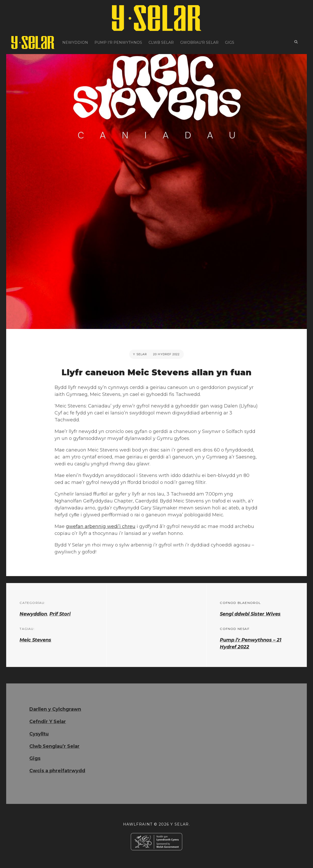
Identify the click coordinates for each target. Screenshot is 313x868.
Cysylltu (39, 734)
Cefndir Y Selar (48, 722)
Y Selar (140, 354)
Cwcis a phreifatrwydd (57, 771)
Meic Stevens (35, 640)
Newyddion (75, 42)
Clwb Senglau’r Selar (54, 746)
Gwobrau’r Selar (199, 42)
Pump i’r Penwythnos (118, 42)
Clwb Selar (161, 42)
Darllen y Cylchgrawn (55, 709)
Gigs (230, 42)
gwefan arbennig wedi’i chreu (101, 526)
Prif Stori (60, 614)
